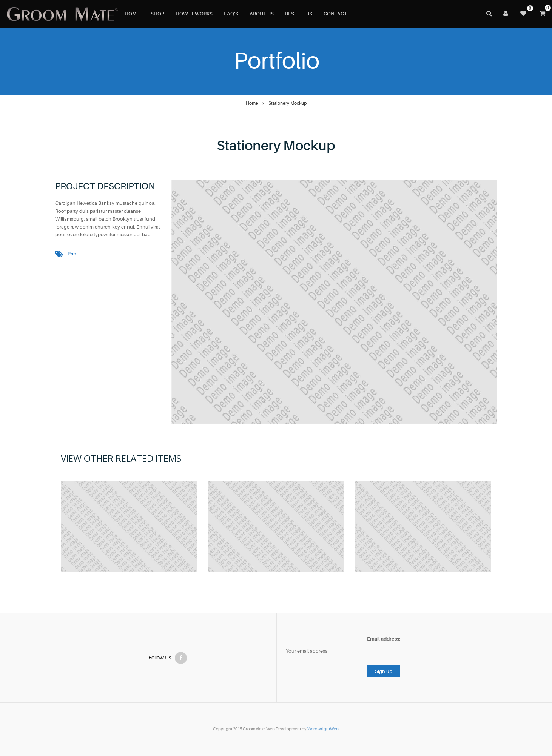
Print (73, 254)
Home (252, 103)
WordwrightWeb (323, 729)
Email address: (384, 639)
